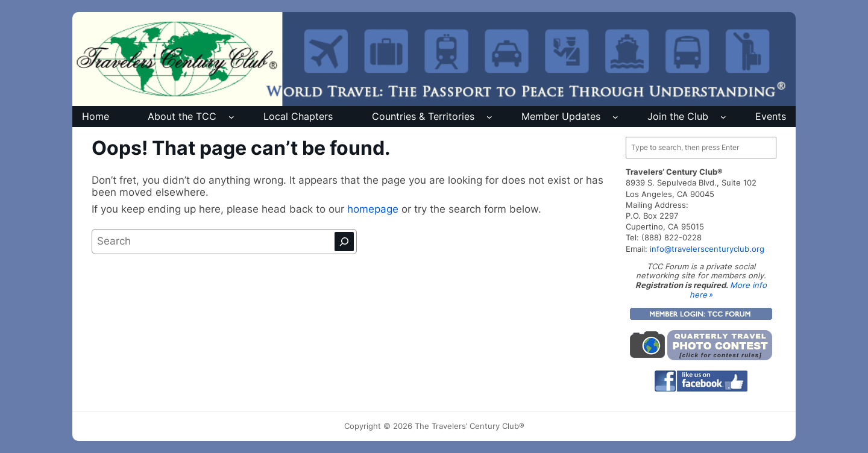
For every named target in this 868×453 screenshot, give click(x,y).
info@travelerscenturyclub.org (707, 249)
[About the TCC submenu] (231, 117)
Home (96, 116)
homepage (374, 209)
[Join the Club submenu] (723, 117)
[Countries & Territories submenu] (489, 117)
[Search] (344, 242)
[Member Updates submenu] (615, 117)
